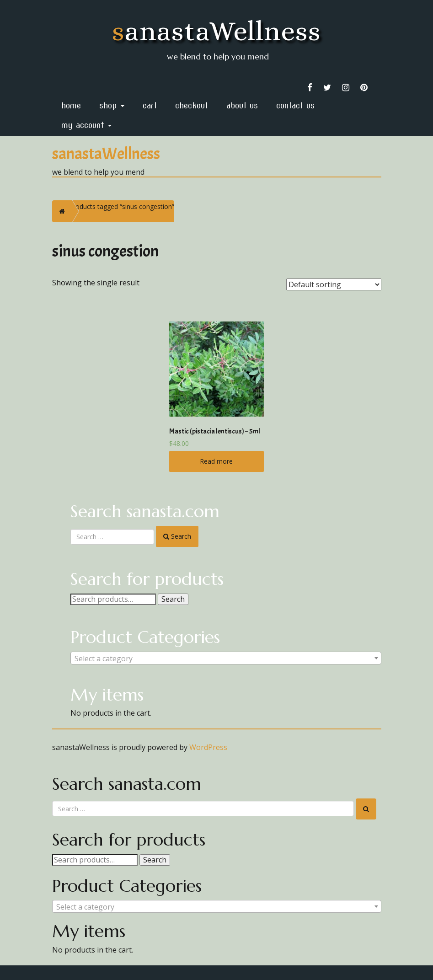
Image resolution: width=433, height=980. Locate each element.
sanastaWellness (216, 31)
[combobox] (226, 658)
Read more (216, 461)
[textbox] (226, 659)
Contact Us (295, 105)
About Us (242, 105)
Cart (150, 105)
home (71, 105)
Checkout (192, 105)
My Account (86, 125)
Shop (112, 105)
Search (173, 599)
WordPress (208, 747)
